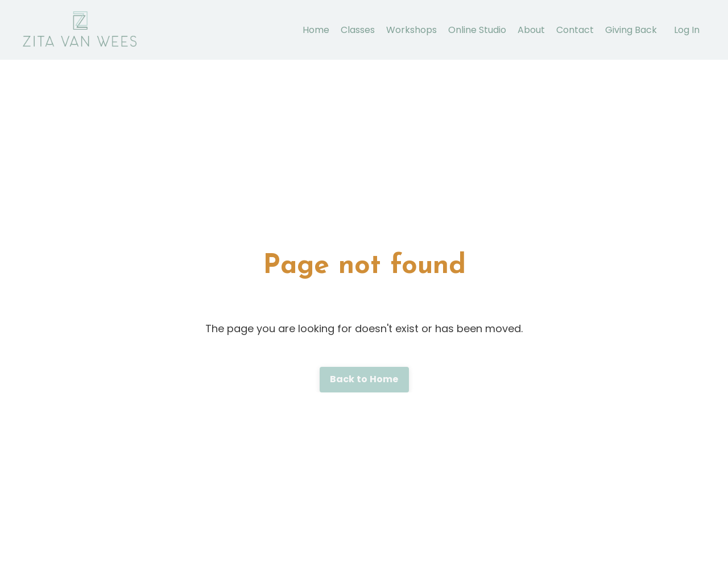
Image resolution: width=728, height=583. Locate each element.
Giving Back (631, 30)
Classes (358, 30)
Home (316, 30)
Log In (687, 30)
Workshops (411, 30)
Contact (575, 30)
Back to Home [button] (364, 379)
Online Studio (477, 30)
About (531, 30)
